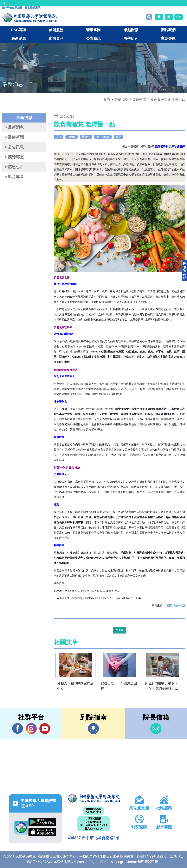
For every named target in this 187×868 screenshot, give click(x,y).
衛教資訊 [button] (56, 38)
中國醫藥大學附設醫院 (93, 798)
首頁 (107, 100)
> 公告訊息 (14, 147)
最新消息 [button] (19, 38)
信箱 (156, 729)
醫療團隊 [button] (93, 30)
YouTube (45, 729)
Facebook (18, 729)
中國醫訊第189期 (175, 606)
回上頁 (119, 630)
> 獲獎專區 (14, 157)
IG (31, 729)
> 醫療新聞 (14, 137)
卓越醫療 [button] (131, 30)
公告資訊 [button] (93, 38)
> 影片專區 (14, 177)
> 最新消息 (14, 127)
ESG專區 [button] (19, 30)
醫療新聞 (139, 100)
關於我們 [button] (168, 30)
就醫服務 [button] (56, 30)
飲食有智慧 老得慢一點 (168, 100)
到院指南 (93, 729)
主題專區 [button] (168, 38)
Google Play (42, 822)
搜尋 (149, 17)
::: (4, 3)
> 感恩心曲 (14, 167)
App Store (42, 832)
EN (179, 17)
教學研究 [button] (131, 38)
